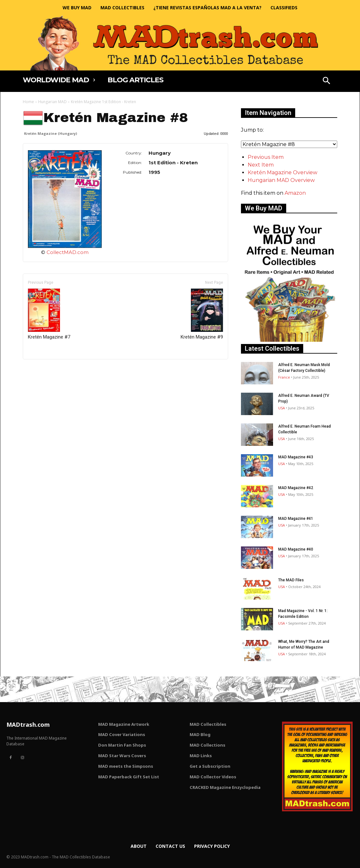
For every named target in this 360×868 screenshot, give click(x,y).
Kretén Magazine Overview (283, 172)
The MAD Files (291, 580)
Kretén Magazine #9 (202, 314)
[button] (326, 81)
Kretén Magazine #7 (49, 314)
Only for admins (45, 370)
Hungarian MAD (52, 102)
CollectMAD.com (68, 252)
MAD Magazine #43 (296, 457)
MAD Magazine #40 (296, 549)
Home (28, 102)
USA (282, 408)
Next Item (261, 165)
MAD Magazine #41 (296, 519)
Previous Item (266, 157)
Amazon (295, 193)
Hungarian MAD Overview (281, 180)
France (284, 377)
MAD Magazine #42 (296, 488)
